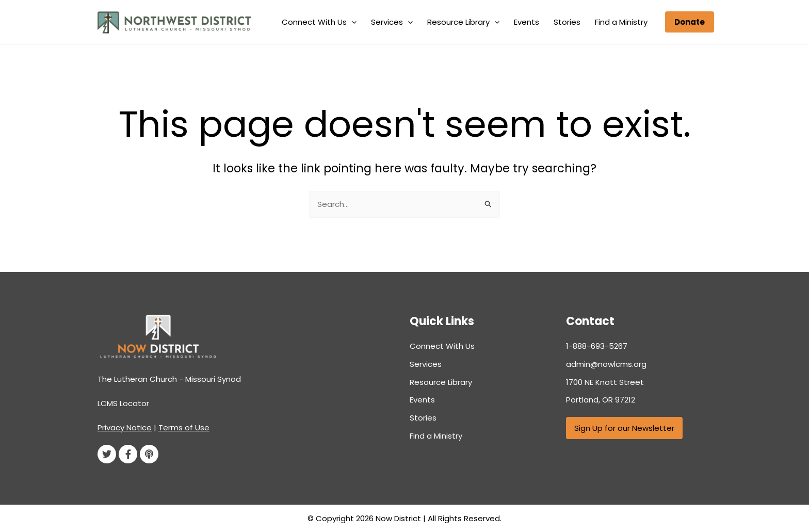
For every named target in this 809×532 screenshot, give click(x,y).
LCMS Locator (123, 403)
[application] (386, 22)
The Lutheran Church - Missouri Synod (169, 379)
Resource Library (485, 22)
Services (420, 22)
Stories (576, 22)
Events (542, 22)
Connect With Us (353, 22)
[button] (690, 22)
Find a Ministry (624, 22)
